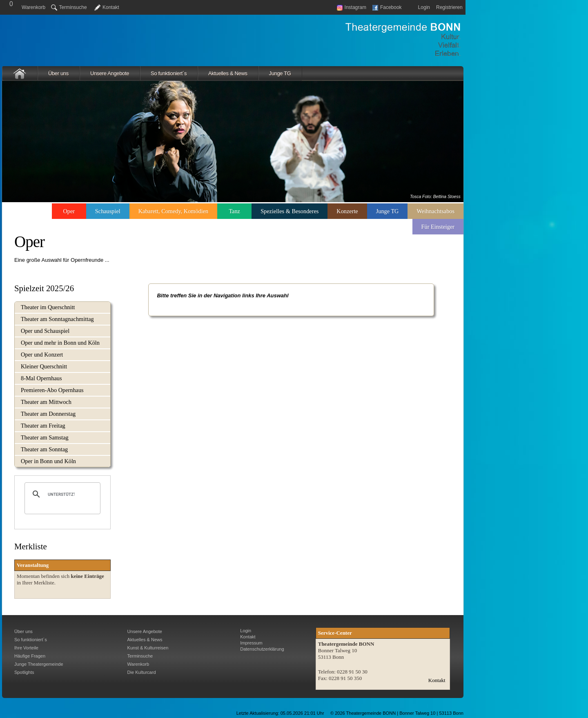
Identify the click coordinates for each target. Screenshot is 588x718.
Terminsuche (69, 7)
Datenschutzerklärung (262, 649)
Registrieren (449, 7)
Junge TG (280, 73)
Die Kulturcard (142, 672)
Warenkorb (33, 7)
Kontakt (111, 7)
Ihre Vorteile (26, 648)
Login (424, 7)
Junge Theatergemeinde (39, 664)
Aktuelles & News (228, 73)
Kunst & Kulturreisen (148, 648)
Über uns (58, 73)
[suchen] (61, 494)
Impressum (251, 643)
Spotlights (24, 672)
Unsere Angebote (110, 73)
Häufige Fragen (30, 656)
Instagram (352, 7)
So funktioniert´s (169, 73)
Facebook (387, 7)
